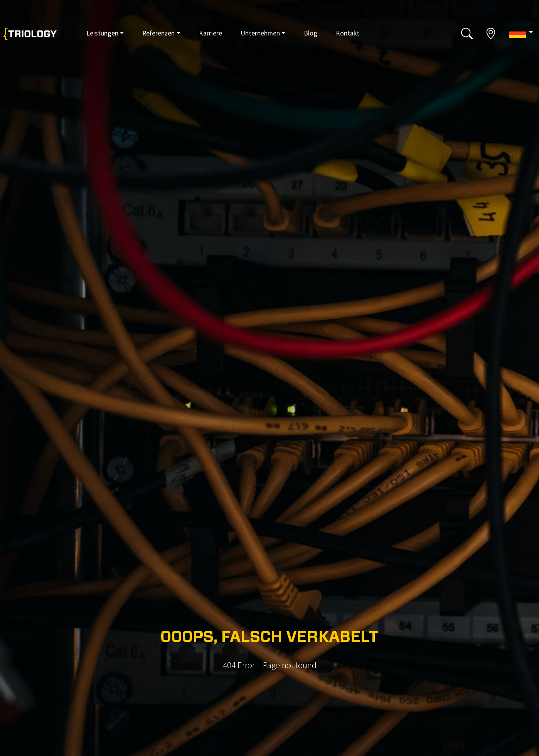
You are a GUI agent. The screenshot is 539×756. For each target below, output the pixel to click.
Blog (311, 33)
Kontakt (348, 33)
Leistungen (102, 33)
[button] (521, 33)
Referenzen (158, 33)
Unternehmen (260, 33)
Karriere (211, 33)
